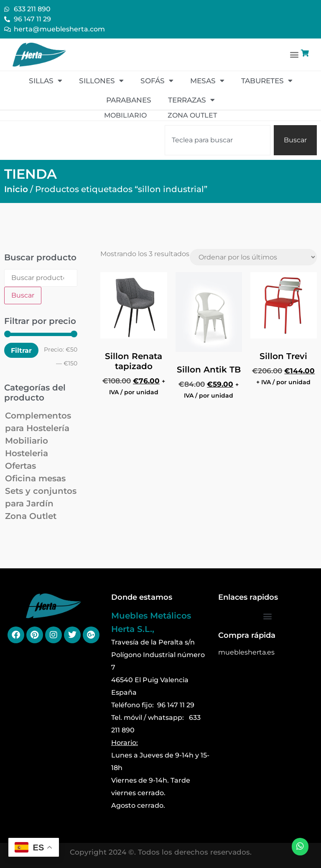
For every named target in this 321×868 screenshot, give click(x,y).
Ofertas (20, 466)
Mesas (207, 81)
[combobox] (218, 140)
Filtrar (21, 350)
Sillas (46, 81)
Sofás (157, 81)
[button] (294, 55)
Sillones (101, 81)
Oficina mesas (35, 478)
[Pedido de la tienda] (253, 257)
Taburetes (267, 81)
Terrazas (191, 100)
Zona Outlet (31, 516)
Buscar (23, 295)
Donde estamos (142, 597)
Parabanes (129, 100)
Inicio (16, 189)
